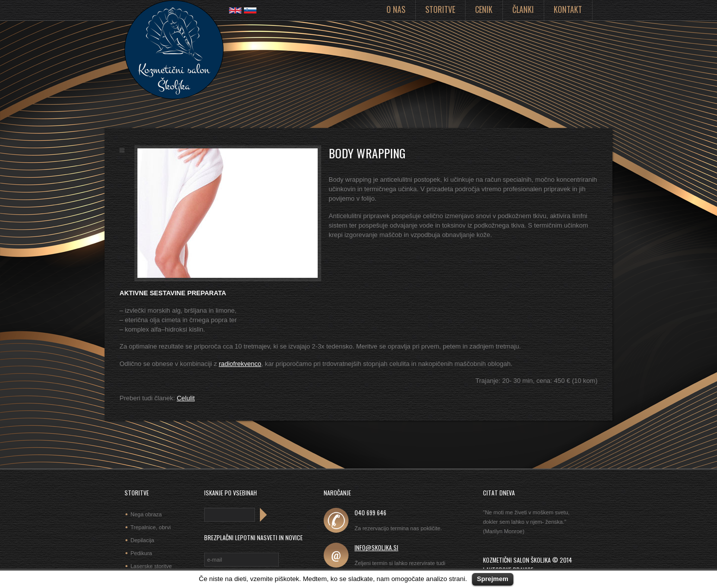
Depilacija (142, 540)
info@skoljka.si (376, 547)
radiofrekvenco (240, 364)
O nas (396, 9)
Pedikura (141, 553)
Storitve (440, 9)
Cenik (484, 9)
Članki (523, 9)
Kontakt (568, 9)
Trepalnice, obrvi (151, 527)
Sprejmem (493, 579)
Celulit (186, 398)
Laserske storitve (151, 566)
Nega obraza (146, 514)
